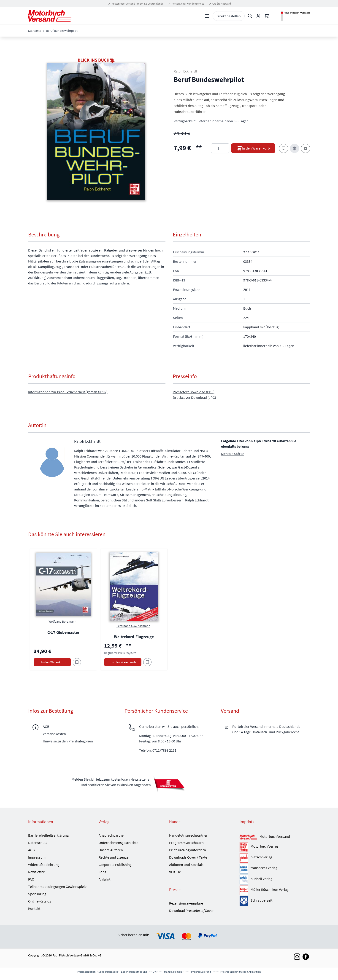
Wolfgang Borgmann (62, 621)
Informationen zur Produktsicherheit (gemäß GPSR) (68, 392)
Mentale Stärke (233, 454)
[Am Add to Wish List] (77, 662)
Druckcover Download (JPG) (194, 397)
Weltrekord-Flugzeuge (134, 637)
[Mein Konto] (258, 16)
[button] (96, 132)
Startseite (35, 31)
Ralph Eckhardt (185, 71)
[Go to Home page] (50, 16)
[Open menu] (207, 16)
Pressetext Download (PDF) (194, 392)
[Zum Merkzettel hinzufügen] (284, 148)
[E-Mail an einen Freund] (306, 148)
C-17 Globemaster (63, 632)
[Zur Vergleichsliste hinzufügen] (295, 148)
